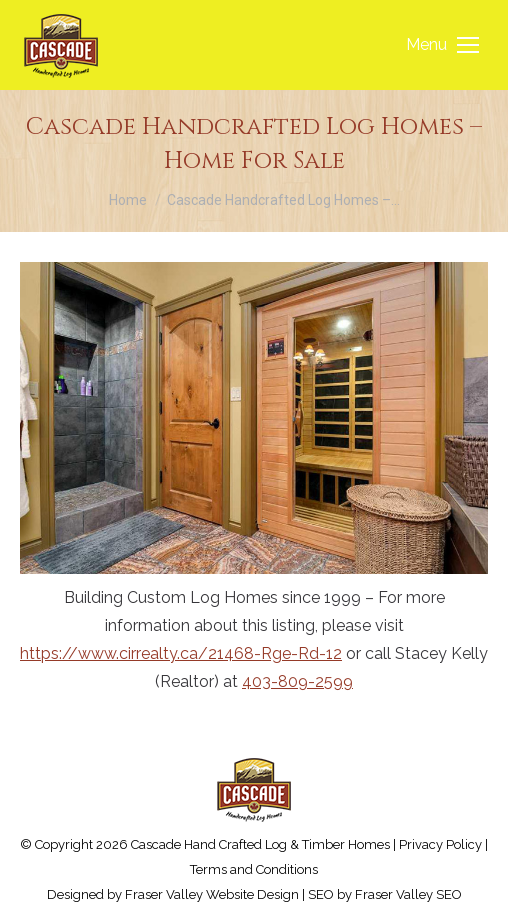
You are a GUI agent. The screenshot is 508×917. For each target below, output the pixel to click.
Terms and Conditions (254, 869)
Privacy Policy (440, 844)
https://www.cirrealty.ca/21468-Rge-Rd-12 (181, 653)
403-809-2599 (297, 681)
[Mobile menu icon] (442, 45)
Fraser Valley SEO (408, 894)
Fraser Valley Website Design (212, 894)
